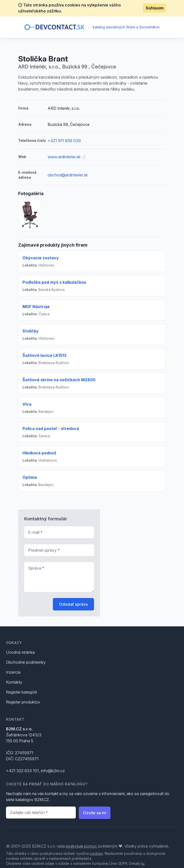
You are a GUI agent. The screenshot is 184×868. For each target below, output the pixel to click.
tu (143, 863)
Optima (30, 477)
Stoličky (31, 331)
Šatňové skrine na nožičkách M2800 (59, 380)
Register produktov (23, 702)
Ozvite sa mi (95, 813)
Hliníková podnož (39, 453)
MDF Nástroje (36, 307)
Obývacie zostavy (41, 258)
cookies (96, 853)
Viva (27, 404)
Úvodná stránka (20, 652)
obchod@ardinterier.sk (68, 175)
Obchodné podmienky (26, 662)
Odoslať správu (73, 604)
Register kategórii (21, 692)
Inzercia (13, 672)
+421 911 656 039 (64, 141)
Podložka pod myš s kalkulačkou (54, 282)
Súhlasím (155, 8)
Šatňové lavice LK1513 (44, 355)
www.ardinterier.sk (67, 157)
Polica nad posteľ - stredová (51, 429)
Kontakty (14, 682)
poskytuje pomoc (81, 846)
